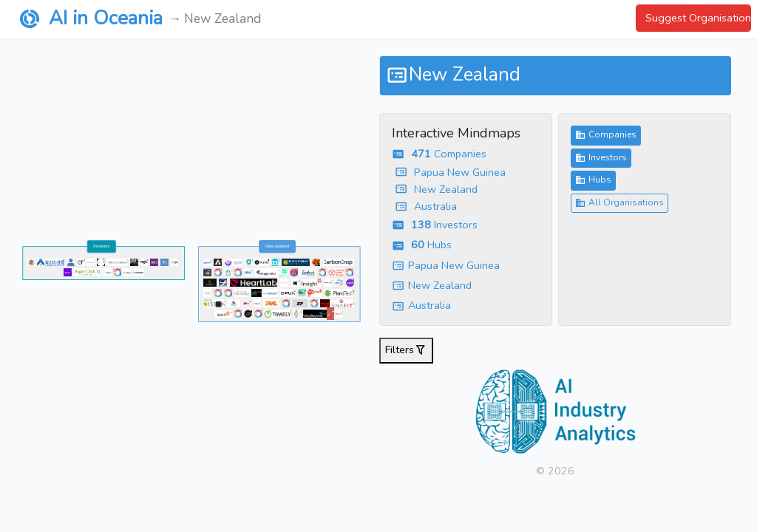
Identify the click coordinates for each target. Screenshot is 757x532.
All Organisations (619, 203)
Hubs (593, 180)
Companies (606, 135)
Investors (601, 158)
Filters (406, 351)
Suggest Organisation (698, 18)
